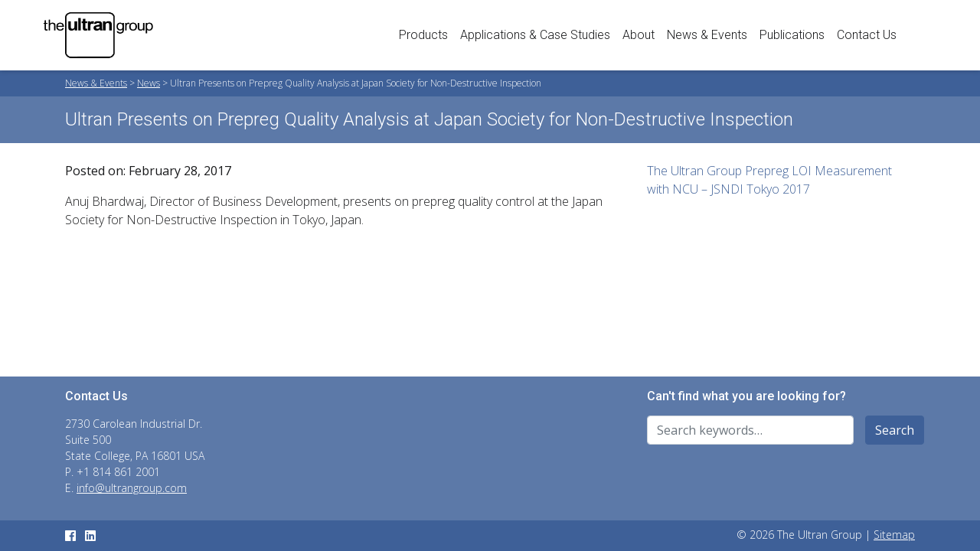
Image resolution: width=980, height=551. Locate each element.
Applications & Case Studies (535, 35)
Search (895, 430)
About (639, 35)
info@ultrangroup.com (132, 488)
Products (423, 35)
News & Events (707, 35)
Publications (792, 35)
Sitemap (894, 535)
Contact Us (867, 35)
